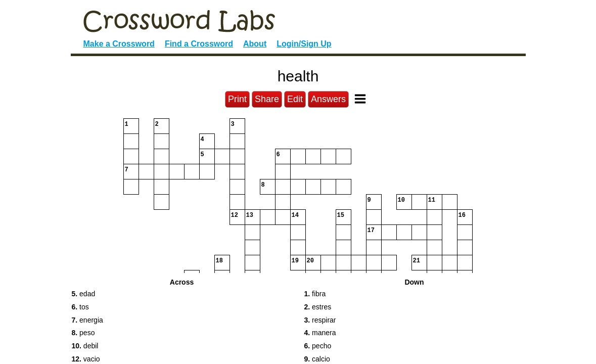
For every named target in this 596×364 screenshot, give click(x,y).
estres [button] (318, 307)
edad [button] (84, 294)
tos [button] (80, 307)
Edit (295, 99)
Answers (328, 99)
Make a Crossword (119, 44)
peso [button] (83, 333)
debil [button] (85, 346)
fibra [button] (315, 294)
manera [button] (320, 333)
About (255, 44)
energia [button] (87, 320)
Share (267, 99)
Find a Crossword (199, 44)
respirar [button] (320, 320)
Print (237, 99)
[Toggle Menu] (360, 99)
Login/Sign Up (304, 44)
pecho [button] (318, 346)
